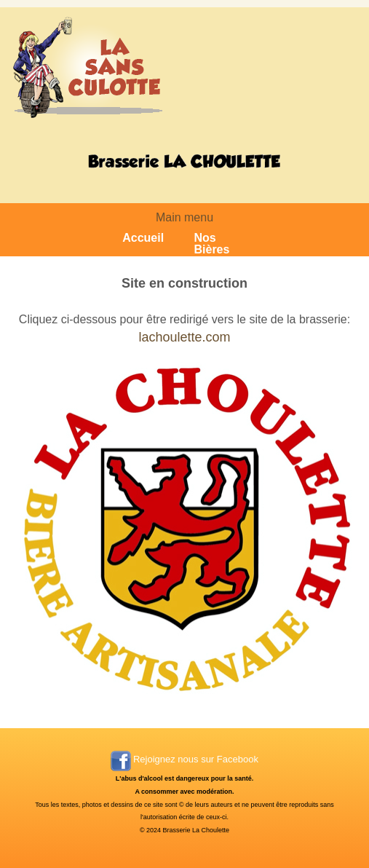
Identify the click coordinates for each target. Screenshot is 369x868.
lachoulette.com (184, 337)
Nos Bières (211, 244)
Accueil (143, 238)
